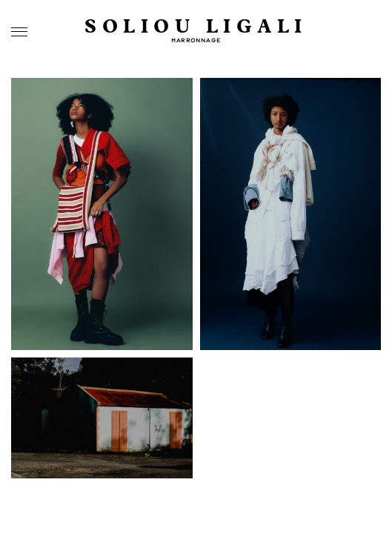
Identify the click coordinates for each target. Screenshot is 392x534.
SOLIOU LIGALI (196, 27)
